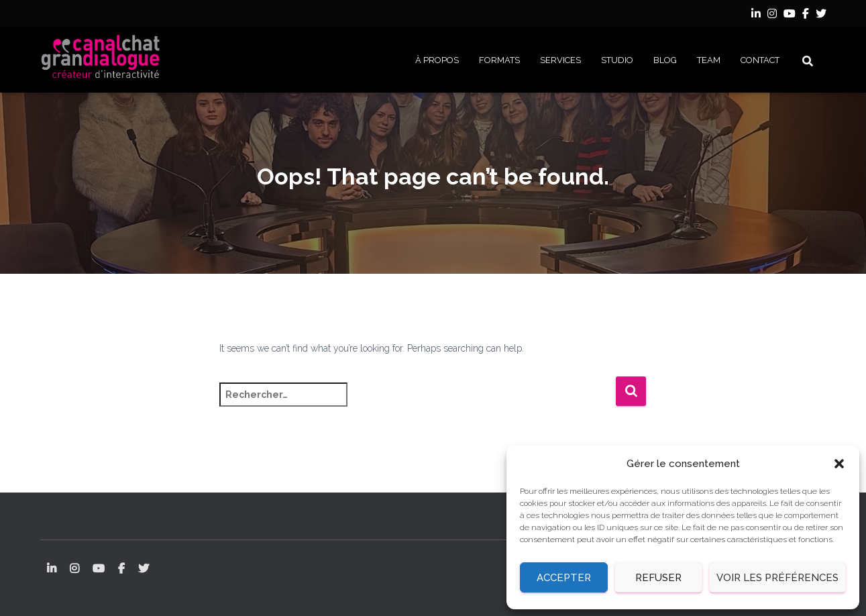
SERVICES (560, 60)
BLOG (665, 60)
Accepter (564, 578)
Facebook (806, 15)
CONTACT (760, 60)
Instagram (772, 15)
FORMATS (499, 60)
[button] (839, 464)
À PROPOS (437, 60)
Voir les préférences (777, 578)
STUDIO (617, 60)
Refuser (658, 578)
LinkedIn (756, 15)
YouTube (790, 15)
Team (709, 60)
